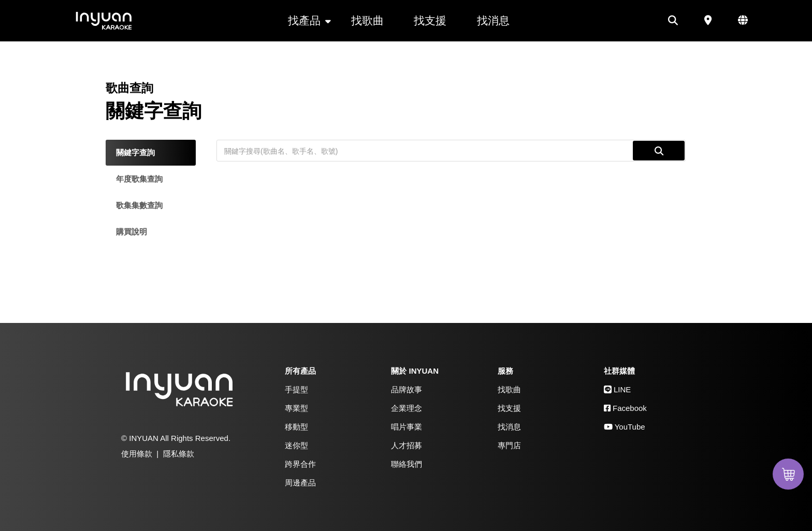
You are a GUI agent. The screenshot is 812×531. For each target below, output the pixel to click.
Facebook (625, 408)
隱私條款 (179, 454)
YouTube (625, 427)
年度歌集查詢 (139, 179)
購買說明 (132, 232)
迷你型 (296, 445)
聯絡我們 (407, 464)
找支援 (430, 20)
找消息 (493, 20)
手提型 (296, 389)
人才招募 (407, 445)
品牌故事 (407, 389)
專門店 (509, 445)
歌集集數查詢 (139, 205)
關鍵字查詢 (135, 152)
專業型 (296, 408)
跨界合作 (300, 464)
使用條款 (137, 454)
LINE (618, 389)
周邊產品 (300, 483)
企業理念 (407, 408)
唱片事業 (407, 427)
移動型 (296, 427)
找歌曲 (367, 20)
